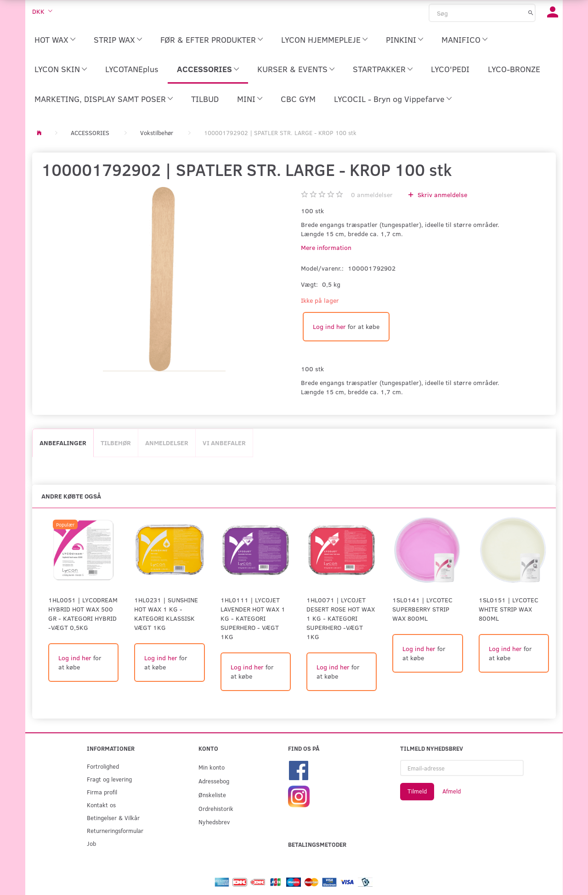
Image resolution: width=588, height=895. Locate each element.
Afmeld (452, 791)
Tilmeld (417, 791)
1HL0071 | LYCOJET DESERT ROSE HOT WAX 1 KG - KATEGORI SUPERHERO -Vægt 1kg (341, 618)
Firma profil (102, 792)
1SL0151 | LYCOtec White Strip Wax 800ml (509, 609)
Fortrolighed (103, 766)
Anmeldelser (167, 443)
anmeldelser (372, 195)
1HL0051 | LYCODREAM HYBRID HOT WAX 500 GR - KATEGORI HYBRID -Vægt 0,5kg (83, 614)
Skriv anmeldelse (441, 195)
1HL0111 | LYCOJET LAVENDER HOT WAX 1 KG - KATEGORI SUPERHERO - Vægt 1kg (253, 618)
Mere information (326, 247)
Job (91, 843)
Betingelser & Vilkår (113, 818)
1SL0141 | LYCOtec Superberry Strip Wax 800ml (422, 609)
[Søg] (531, 12)
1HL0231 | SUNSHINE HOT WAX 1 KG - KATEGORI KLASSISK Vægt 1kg (166, 614)
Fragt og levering (109, 779)
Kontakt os (101, 805)
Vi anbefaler (224, 443)
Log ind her (329, 326)
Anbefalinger (63, 443)
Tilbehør (116, 443)
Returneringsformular (115, 830)
